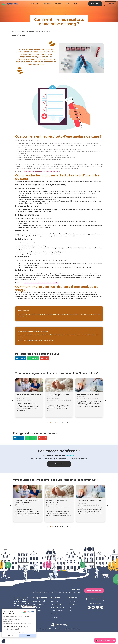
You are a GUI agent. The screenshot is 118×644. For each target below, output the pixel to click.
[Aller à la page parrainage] (105, 640)
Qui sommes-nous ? (39, 601)
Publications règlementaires (72, 629)
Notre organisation (39, 604)
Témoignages (37, 611)
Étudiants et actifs (57, 604)
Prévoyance (55, 614)
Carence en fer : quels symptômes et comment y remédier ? (41, 283)
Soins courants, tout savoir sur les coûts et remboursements (42, 171)
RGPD (51, 629)
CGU (55, 629)
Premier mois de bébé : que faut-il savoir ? (58, 395)
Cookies (60, 629)
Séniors (21, 400)
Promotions (55, 617)
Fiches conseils (74, 601)
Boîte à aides (73, 604)
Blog (18, 32)
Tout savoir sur (23, 32)
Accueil (14, 32)
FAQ (71, 611)
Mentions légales (43, 629)
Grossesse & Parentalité (56, 400)
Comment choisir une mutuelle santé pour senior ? (29, 395)
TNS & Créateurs (84, 399)
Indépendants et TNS (57, 607)
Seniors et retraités (57, 611)
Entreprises (55, 601)
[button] (21, 358)
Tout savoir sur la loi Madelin (88, 394)
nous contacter (33, 340)
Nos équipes (37, 607)
